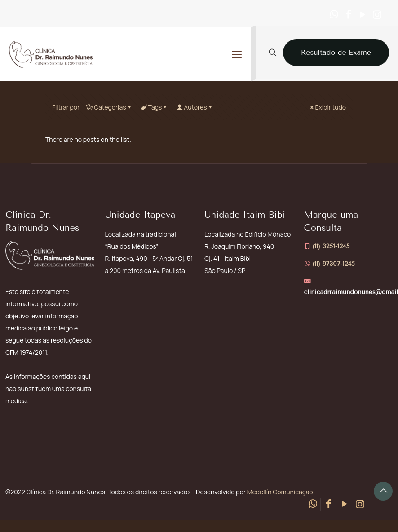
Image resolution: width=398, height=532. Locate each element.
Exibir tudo (327, 107)
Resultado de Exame (336, 52)
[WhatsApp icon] (334, 14)
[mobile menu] (237, 54)
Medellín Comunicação (280, 492)
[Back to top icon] (383, 491)
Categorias (109, 107)
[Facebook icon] (348, 14)
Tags (155, 107)
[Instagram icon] (377, 14)
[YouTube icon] (363, 14)
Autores (195, 107)
